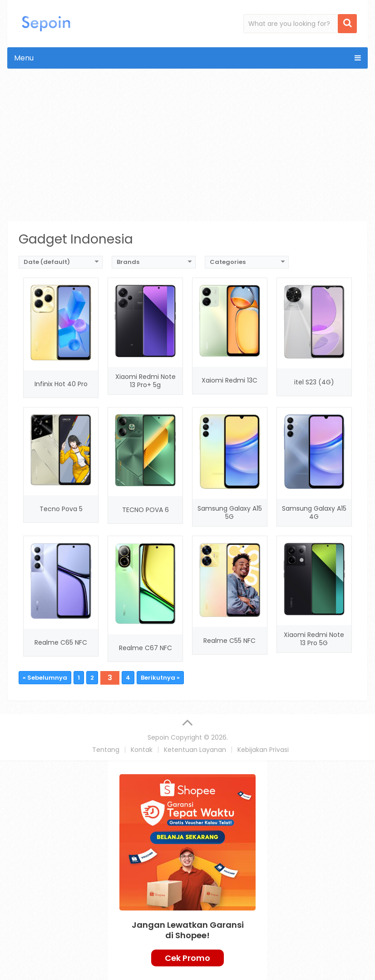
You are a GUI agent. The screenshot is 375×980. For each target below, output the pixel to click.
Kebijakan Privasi (263, 750)
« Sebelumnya (45, 678)
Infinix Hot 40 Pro (61, 384)
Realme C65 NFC (61, 642)
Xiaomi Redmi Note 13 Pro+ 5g (146, 381)
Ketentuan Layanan (195, 750)
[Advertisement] (188, 153)
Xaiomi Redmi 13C (229, 380)
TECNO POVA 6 (146, 510)
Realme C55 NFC (229, 641)
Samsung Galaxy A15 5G (230, 512)
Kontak (142, 750)
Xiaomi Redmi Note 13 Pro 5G (314, 639)
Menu (24, 58)
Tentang (106, 750)
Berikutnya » (160, 678)
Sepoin (158, 737)
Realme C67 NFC (146, 648)
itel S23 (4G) (314, 382)
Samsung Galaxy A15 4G (314, 512)
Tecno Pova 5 (61, 509)
